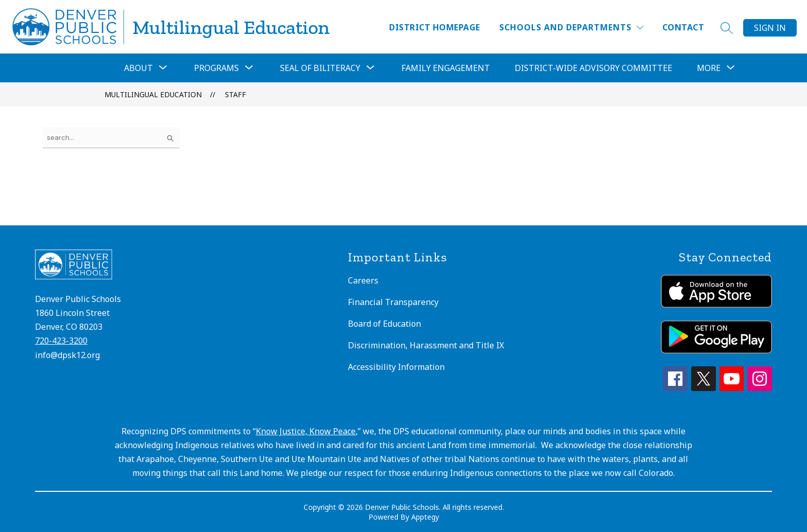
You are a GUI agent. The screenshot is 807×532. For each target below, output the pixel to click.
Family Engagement (446, 68)
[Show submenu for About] (138, 68)
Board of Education (384, 324)
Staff (235, 94)
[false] (111, 138)
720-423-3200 (61, 341)
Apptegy (425, 517)
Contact (683, 27)
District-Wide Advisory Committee (593, 68)
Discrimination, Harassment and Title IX (426, 345)
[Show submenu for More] (709, 68)
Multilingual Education (153, 94)
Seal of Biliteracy (320, 68)
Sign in (770, 28)
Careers (363, 280)
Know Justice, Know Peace (306, 431)
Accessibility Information (396, 367)
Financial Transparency (393, 302)
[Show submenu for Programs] (216, 68)
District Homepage (434, 27)
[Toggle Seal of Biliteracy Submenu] (371, 68)
